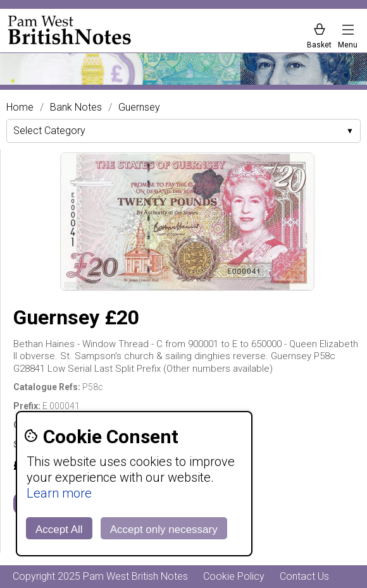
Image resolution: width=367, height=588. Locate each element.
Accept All (59, 530)
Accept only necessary (164, 530)
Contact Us (304, 576)
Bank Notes (76, 107)
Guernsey (139, 107)
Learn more (59, 493)
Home (20, 107)
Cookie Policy (234, 576)
